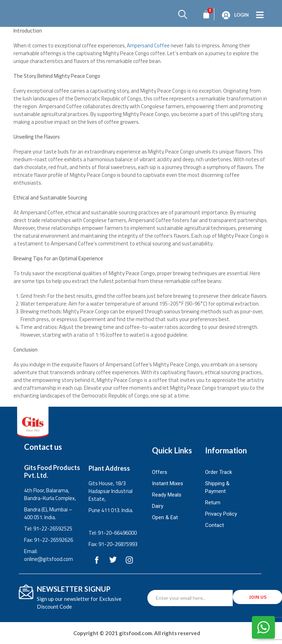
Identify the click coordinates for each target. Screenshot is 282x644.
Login (241, 15)
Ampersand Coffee (148, 45)
